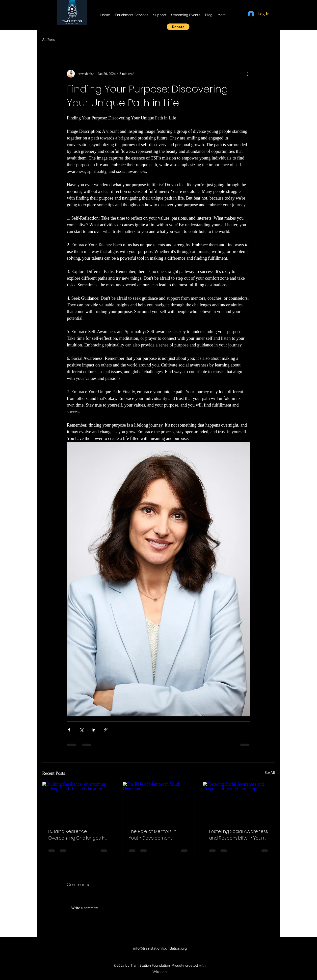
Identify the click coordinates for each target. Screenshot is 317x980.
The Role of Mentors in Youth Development (153, 835)
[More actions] (247, 74)
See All (270, 773)
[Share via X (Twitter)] (81, 730)
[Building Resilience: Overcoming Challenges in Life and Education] (78, 802)
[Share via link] (106, 730)
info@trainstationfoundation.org (160, 948)
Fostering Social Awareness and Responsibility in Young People (238, 835)
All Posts (48, 40)
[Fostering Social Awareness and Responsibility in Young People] (239, 802)
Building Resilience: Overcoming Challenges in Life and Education (77, 835)
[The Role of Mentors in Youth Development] (159, 802)
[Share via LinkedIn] (93, 730)
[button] (178, 27)
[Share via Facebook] (69, 730)
